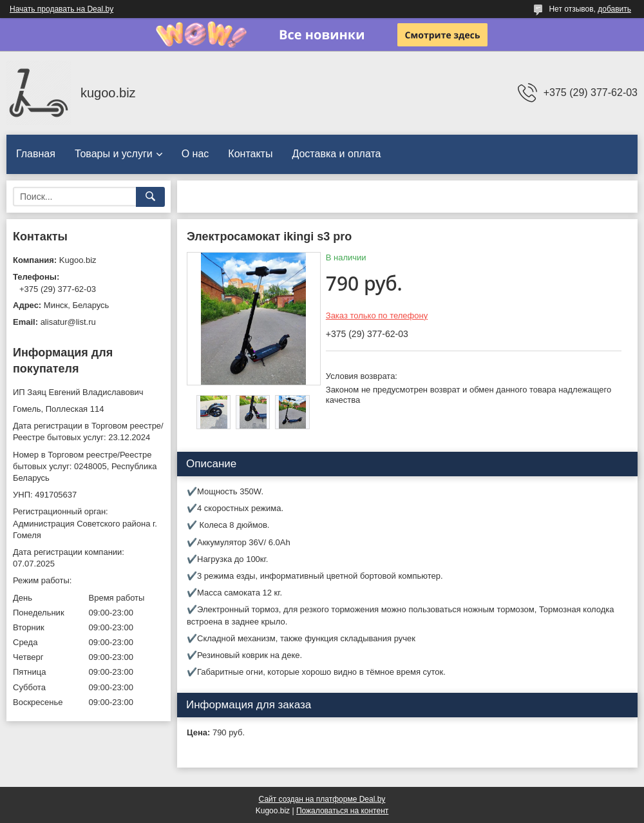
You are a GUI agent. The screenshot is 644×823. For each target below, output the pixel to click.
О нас (195, 154)
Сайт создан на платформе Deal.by (322, 799)
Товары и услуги (114, 154)
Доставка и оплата (336, 154)
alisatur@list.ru (68, 322)
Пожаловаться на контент (342, 811)
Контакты (250, 154)
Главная (36, 154)
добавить (614, 9)
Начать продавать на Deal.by (62, 9)
